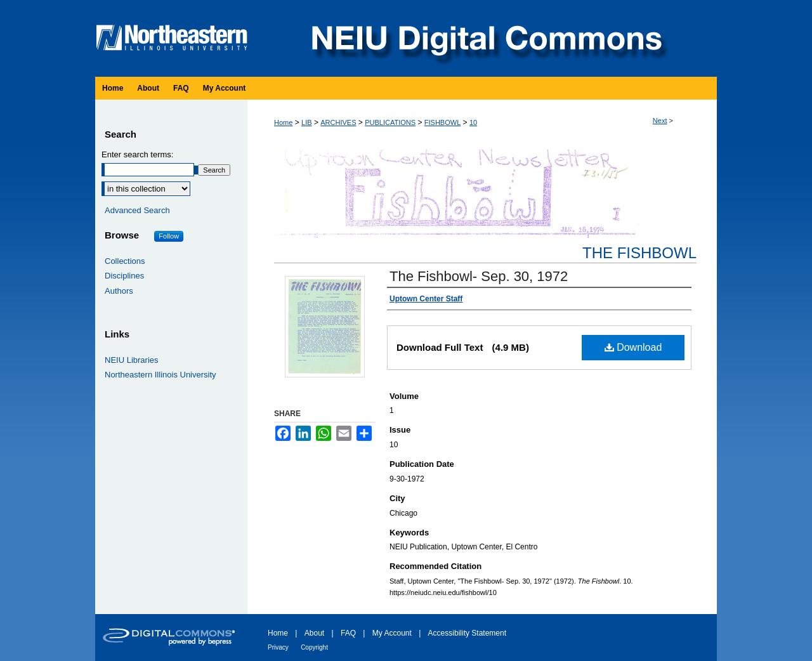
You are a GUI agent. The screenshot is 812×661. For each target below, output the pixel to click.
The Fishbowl (639, 253)
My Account (392, 633)
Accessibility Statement (467, 633)
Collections (125, 261)
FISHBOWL (442, 122)
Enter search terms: (137, 154)
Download (633, 347)
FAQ (348, 633)
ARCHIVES (338, 122)
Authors (119, 291)
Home (283, 122)
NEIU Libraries (132, 360)
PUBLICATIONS (390, 122)
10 (473, 122)
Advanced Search (137, 210)
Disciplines (124, 276)
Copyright (314, 647)
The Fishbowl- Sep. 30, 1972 (479, 276)
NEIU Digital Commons (485, 38)
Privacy (278, 647)
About (314, 633)
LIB (307, 122)
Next (660, 121)
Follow (169, 236)
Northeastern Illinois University (160, 375)
